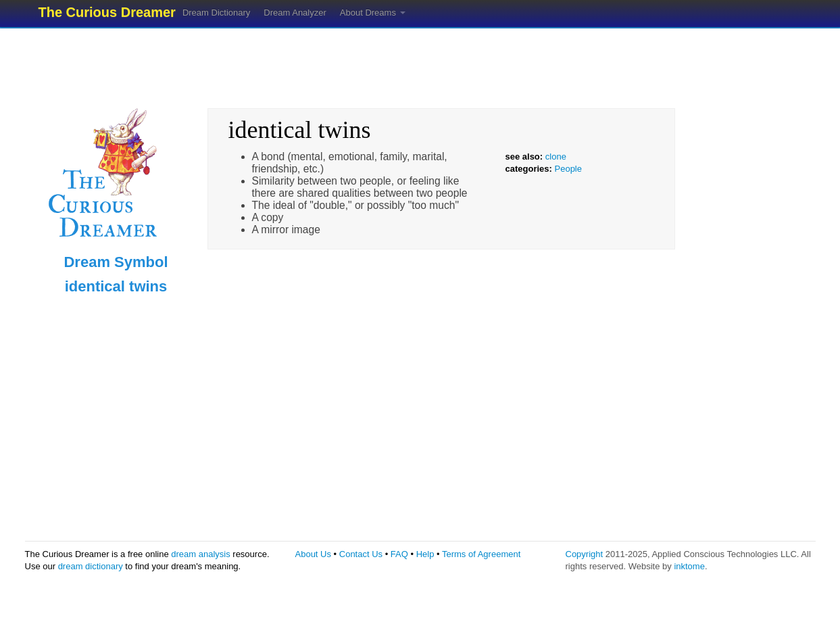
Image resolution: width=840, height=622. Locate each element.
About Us (313, 554)
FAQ (399, 554)
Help (425, 554)
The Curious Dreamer (107, 12)
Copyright (585, 554)
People (568, 169)
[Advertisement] (420, 64)
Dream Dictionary (216, 13)
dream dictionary (91, 566)
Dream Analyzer (295, 13)
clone (556, 157)
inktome (689, 566)
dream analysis (200, 554)
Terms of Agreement (481, 554)
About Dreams (373, 13)
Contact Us (361, 554)
